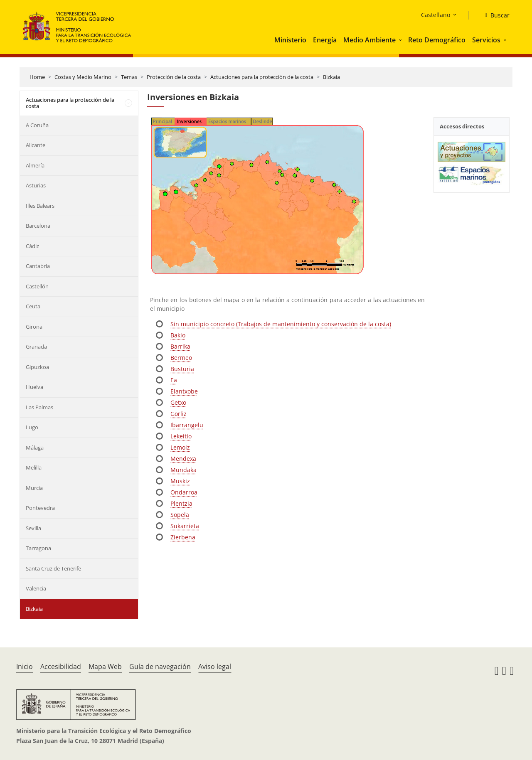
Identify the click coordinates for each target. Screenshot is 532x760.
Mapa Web (105, 667)
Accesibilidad (61, 667)
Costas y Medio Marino (83, 77)
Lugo (32, 427)
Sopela (180, 515)
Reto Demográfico (437, 40)
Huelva (34, 387)
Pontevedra (40, 508)
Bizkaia (331, 77)
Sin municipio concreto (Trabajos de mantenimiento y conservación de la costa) (281, 324)
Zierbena (183, 537)
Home (37, 77)
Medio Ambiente (369, 40)
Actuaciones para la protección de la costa (262, 77)
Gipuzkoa (37, 367)
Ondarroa (184, 492)
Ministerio (290, 40)
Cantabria (38, 266)
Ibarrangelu (187, 425)
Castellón (37, 286)
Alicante (36, 145)
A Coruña (37, 125)
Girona (34, 327)
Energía (325, 40)
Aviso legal (215, 667)
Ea (174, 380)
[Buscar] (494, 15)
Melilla (34, 467)
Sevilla (33, 528)
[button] (401, 40)
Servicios (486, 40)
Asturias (36, 185)
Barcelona (38, 226)
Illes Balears (40, 206)
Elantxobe (184, 391)
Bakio (178, 335)
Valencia (36, 588)
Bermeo (181, 358)
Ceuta (33, 306)
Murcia (34, 488)
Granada (36, 347)
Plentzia (181, 503)
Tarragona (38, 548)
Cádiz (32, 246)
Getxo (178, 402)
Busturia (182, 369)
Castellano (436, 15)
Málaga (35, 448)
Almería (35, 165)
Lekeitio (181, 436)
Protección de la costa (174, 77)
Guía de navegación (160, 667)
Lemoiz (180, 447)
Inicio (25, 667)
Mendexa (183, 459)
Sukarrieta (185, 526)
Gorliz (179, 414)
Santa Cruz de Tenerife (53, 568)
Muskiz (180, 481)
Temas (129, 77)
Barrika (180, 346)
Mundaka (183, 470)
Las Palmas (39, 407)
